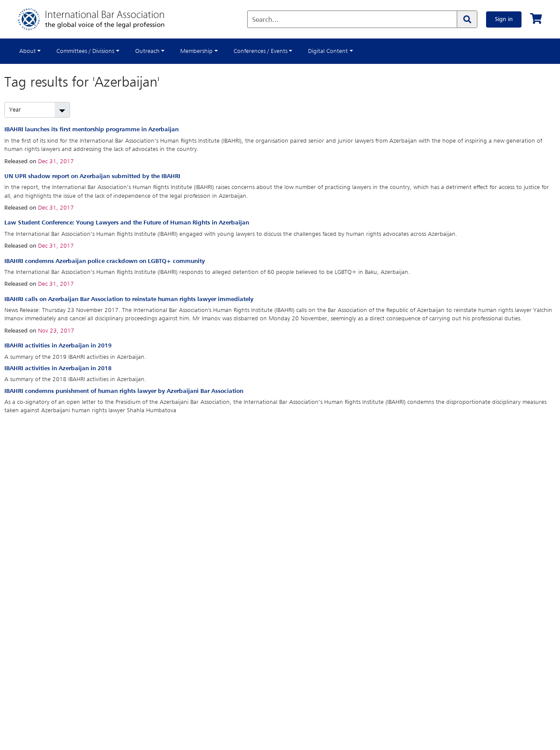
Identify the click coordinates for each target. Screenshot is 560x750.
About (28, 51)
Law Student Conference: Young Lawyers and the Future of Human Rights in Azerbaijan (127, 223)
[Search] (467, 19)
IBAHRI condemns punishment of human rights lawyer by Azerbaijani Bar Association (124, 391)
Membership (196, 51)
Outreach (147, 51)
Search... (265, 20)
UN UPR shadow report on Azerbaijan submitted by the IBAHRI (92, 176)
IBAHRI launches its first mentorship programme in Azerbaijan (91, 130)
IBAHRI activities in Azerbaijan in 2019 (58, 346)
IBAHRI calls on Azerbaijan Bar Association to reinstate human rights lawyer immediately (129, 299)
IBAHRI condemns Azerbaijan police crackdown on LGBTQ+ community (105, 261)
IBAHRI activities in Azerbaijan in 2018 (58, 368)
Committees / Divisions (85, 51)
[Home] (100, 19)
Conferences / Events (261, 51)
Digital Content (328, 51)
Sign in (504, 19)
